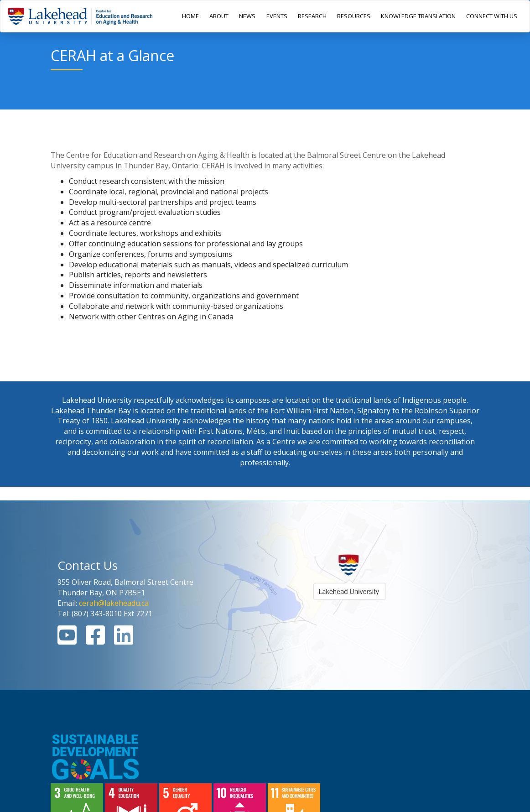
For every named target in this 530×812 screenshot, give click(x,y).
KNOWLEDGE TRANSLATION (418, 16)
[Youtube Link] (67, 640)
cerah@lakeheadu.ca (114, 603)
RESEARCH (312, 16)
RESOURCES (354, 16)
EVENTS (277, 16)
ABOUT (219, 16)
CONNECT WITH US (492, 16)
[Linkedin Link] (124, 640)
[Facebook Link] (95, 640)
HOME (190, 16)
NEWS (247, 16)
